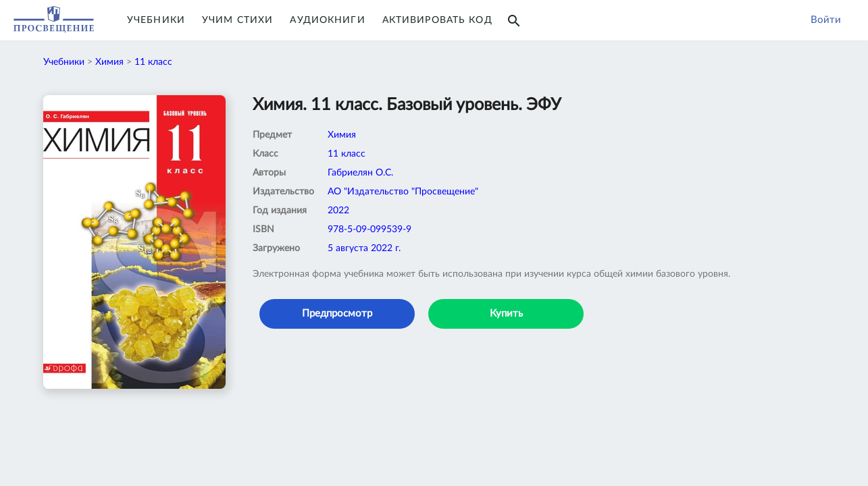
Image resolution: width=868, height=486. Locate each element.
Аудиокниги (327, 20)
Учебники (156, 20)
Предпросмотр (337, 314)
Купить (506, 314)
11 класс (153, 62)
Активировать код (437, 20)
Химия (109, 62)
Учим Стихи (237, 20)
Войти (826, 20)
